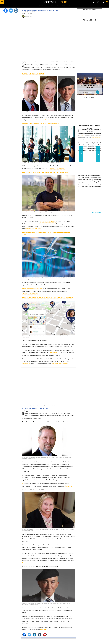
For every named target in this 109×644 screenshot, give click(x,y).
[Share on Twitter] (29, 635)
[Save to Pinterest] (45, 635)
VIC (23, 484)
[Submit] (107, 2)
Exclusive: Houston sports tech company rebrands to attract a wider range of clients (45, 172)
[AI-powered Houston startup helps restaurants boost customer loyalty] (90, 112)
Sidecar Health (26, 364)
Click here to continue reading (44, 120)
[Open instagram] (98, 2)
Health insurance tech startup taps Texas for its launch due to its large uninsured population (48, 297)
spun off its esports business (48, 221)
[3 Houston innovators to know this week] (48, 387)
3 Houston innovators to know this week (33, 73)
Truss (37, 224)
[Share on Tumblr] (40, 635)
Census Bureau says (54, 353)
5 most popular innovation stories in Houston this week (41, 10)
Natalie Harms (29, 16)
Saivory (82, 135)
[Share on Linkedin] (34, 635)
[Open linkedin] (103, 2)
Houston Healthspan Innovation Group (32, 289)
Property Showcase (90, 98)
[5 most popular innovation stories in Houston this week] (48, 40)
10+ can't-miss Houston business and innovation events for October (41, 124)
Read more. (25, 563)
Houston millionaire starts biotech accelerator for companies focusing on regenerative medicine (46, 234)
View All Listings (96, 212)
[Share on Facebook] (24, 635)
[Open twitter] (94, 2)
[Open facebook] (89, 2)
